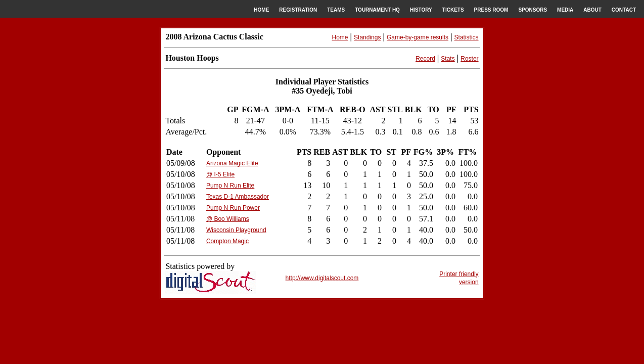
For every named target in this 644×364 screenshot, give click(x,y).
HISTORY (421, 10)
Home (340, 37)
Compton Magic (227, 241)
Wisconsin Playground (236, 230)
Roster (469, 59)
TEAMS (336, 10)
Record (425, 59)
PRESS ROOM (491, 10)
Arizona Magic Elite (232, 163)
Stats (448, 59)
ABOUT (592, 10)
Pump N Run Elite (230, 186)
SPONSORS (533, 10)
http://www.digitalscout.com (322, 278)
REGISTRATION (298, 10)
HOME (261, 10)
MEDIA (565, 10)
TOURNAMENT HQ (377, 10)
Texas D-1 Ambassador (238, 197)
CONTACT (624, 10)
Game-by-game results (418, 37)
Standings (367, 37)
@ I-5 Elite (220, 174)
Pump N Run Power (233, 208)
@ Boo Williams (228, 219)
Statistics (467, 37)
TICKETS (453, 10)
